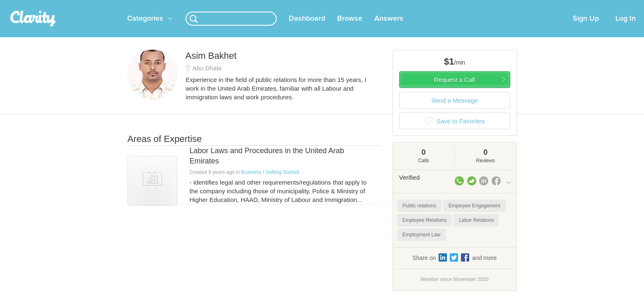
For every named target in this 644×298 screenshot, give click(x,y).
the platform (115, 5)
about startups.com (541, 5)
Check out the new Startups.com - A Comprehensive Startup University (422, 5)
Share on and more (455, 267)
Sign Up (586, 29)
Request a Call (454, 90)
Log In (626, 29)
